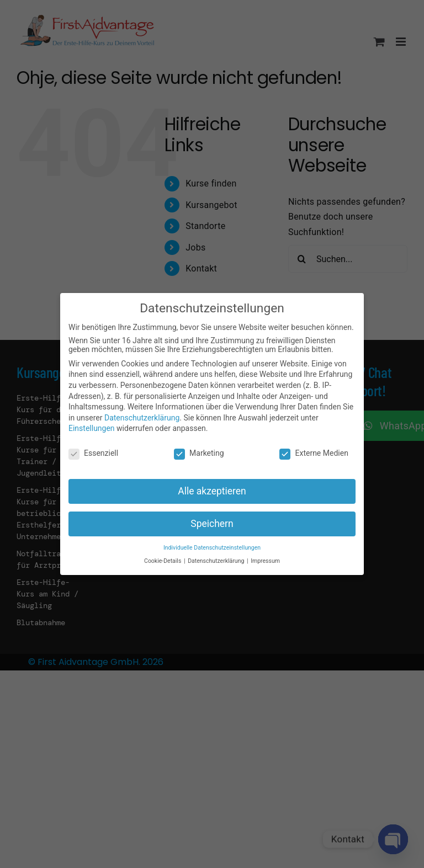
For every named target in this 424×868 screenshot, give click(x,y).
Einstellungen (92, 428)
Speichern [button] (212, 524)
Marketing (199, 453)
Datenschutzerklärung (142, 418)
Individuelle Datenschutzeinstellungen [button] (212, 548)
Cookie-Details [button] (163, 561)
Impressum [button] (265, 561)
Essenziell (93, 453)
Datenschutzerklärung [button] (217, 561)
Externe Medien (314, 453)
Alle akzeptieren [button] (212, 491)
